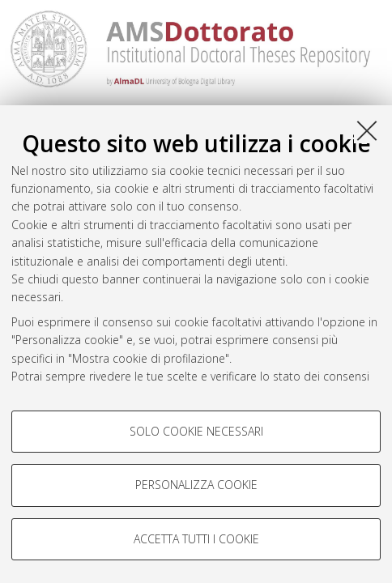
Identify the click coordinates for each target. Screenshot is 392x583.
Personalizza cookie (196, 485)
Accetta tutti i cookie (196, 539)
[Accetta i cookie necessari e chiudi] (367, 130)
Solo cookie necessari (196, 431)
